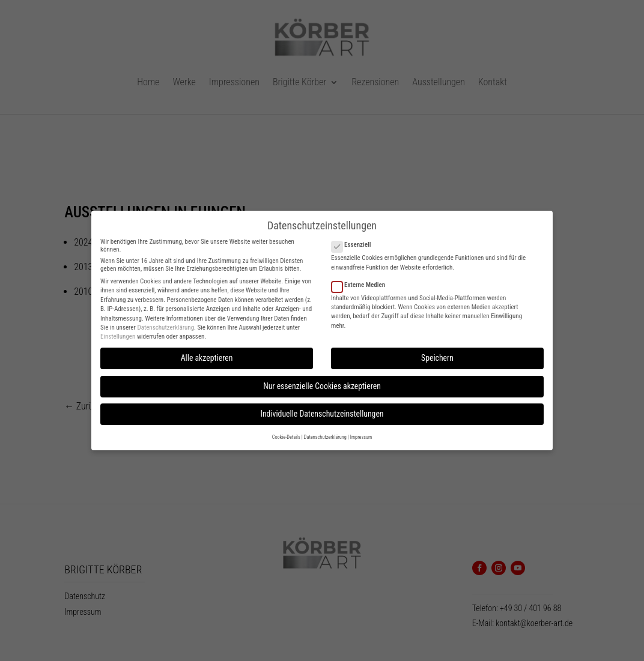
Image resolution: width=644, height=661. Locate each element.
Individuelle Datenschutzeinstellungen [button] (322, 407)
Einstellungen (118, 330)
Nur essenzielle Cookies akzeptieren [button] (322, 379)
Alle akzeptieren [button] (207, 351)
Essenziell (356, 238)
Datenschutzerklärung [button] (325, 430)
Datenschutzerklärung (166, 320)
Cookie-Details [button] (286, 430)
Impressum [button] (361, 430)
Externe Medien (363, 278)
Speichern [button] (437, 351)
